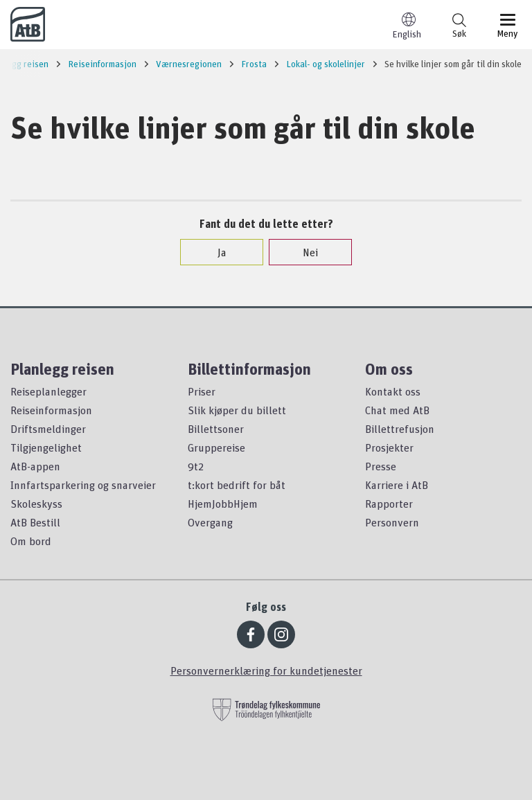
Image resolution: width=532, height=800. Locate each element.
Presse (381, 466)
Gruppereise (216, 447)
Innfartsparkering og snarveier (83, 485)
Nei (303, 252)
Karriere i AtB (397, 485)
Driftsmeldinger (48, 429)
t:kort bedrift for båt (237, 485)
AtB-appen (35, 466)
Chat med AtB (397, 410)
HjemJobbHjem (223, 504)
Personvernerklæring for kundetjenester (266, 670)
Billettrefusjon (400, 429)
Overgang (210, 522)
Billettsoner (216, 429)
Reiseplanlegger (48, 391)
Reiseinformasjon (51, 410)
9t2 (196, 466)
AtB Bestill (35, 522)
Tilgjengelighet (46, 447)
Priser (202, 391)
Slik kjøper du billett (237, 410)
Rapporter (389, 504)
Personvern (392, 522)
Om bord (31, 541)
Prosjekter (389, 447)
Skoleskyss (36, 504)
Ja (215, 252)
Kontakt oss (393, 391)
